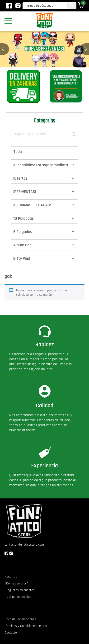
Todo (18, 152)
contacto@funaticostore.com (24, 545)
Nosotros (11, 577)
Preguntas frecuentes (20, 590)
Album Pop (22, 245)
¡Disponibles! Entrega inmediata (41, 165)
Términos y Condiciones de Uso (26, 626)
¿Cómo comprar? (16, 583)
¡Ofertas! (21, 178)
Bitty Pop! (22, 258)
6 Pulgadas (23, 232)
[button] (86, 49)
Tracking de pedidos (18, 597)
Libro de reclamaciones (20, 619)
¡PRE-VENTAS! (25, 192)
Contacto (11, 633)
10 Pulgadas (23, 218)
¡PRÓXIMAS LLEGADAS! (32, 205)
